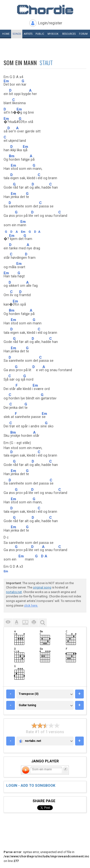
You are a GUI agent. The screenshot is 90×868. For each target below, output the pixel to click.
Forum (83, 34)
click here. (31, 605)
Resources (69, 34)
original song (42, 587)
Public (40, 34)
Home (6, 34)
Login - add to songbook (31, 786)
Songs (17, 34)
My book (53, 34)
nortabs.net (14, 592)
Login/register (50, 23)
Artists (28, 34)
